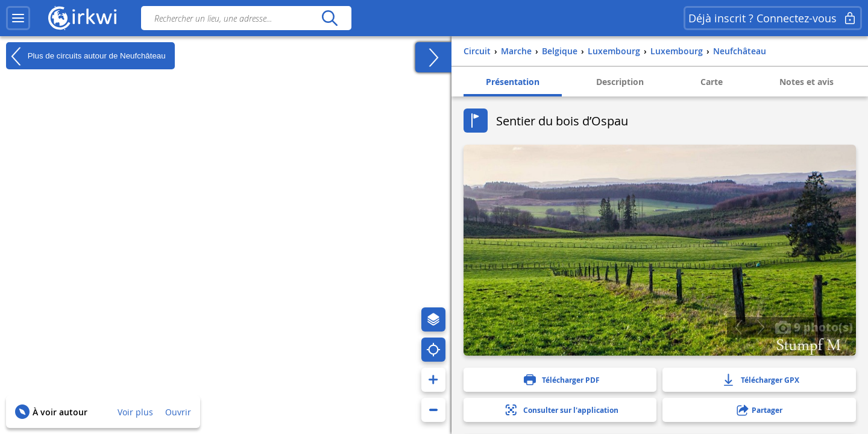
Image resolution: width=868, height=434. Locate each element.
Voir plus (135, 412)
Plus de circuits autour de (86, 56)
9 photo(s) (814, 327)
